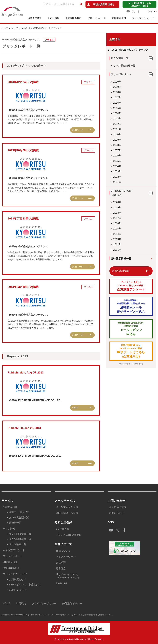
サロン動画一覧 (18, 544)
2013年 (117, 119)
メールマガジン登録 (67, 507)
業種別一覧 (15, 523)
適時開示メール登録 (67, 513)
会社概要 (61, 562)
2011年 (117, 129)
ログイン (150, 11)
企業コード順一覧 (19, 512)
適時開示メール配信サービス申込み (131, 306)
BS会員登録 (62, 529)
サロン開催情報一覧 (124, 66)
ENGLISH (61, 584)
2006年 (117, 156)
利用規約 (21, 604)
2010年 (117, 135)
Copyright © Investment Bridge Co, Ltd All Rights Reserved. (79, 639)
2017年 (117, 98)
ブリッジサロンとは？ (143, 18)
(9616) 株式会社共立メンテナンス (130, 50)
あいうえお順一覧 (19, 517)
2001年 (117, 182)
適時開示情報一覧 (121, 259)
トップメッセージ (66, 556)
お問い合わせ (116, 513)
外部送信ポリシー (72, 604)
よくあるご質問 (118, 507)
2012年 (117, 124)
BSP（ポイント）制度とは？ (25, 585)
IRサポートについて (80, 576)
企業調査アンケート (131, 286)
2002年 (117, 177)
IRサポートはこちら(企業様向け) (131, 351)
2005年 (117, 161)
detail (75, 408)
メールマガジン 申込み (131, 329)
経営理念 (61, 568)
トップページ (8, 28)
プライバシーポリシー (44, 604)
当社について (63, 551)
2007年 (117, 150)
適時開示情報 (119, 18)
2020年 (117, 82)
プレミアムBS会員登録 (69, 535)
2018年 (117, 92)
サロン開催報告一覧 (20, 539)
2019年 (117, 87)
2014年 (117, 113)
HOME (6, 604)
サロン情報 (53, 18)
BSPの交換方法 (18, 590)
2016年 (117, 103)
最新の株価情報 (121, 271)
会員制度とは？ (18, 579)
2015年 (117, 108)
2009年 (117, 140)
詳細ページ (78, 130)
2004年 (117, 166)
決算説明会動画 (73, 18)
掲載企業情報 (35, 18)
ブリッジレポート (97, 18)
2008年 (117, 145)
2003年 (117, 171)
